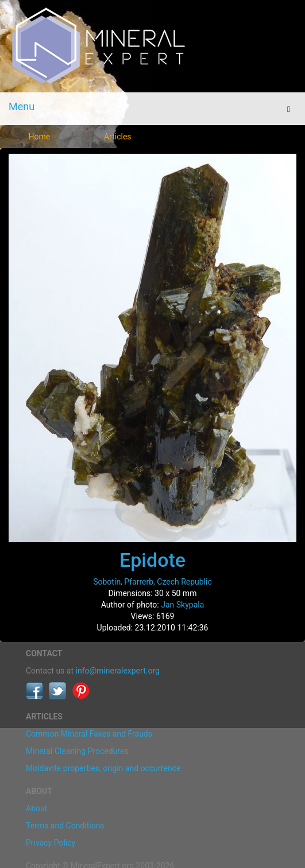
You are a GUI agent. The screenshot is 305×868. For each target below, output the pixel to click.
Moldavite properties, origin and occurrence (103, 768)
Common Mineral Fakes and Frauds (89, 734)
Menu (22, 106)
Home (39, 137)
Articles (118, 137)
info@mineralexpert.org (118, 671)
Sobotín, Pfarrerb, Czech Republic (152, 582)
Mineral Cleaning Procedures (77, 751)
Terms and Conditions (65, 826)
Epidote (152, 560)
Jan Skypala (182, 605)
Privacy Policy (51, 843)
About (36, 808)
